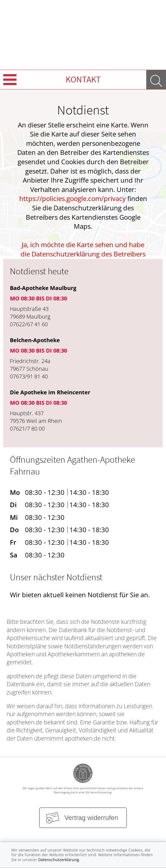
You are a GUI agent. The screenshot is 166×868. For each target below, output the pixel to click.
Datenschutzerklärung (59, 860)
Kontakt (83, 79)
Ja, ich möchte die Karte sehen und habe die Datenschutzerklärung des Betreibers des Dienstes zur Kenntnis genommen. (83, 254)
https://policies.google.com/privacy (72, 198)
